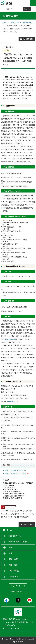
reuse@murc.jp (11, 339)
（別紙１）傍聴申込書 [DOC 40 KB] (15, 470)
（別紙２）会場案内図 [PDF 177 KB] (15, 473)
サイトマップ (16, 586)
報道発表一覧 (27, 22)
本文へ (8, 9)
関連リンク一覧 (17, 592)
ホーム (5, 22)
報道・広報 (15, 22)
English (27, 9)
